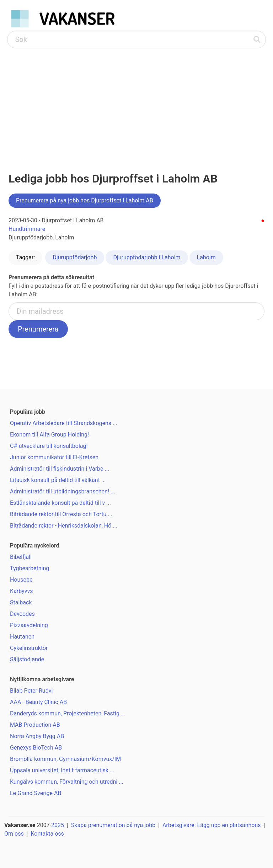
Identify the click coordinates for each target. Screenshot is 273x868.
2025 (58, 825)
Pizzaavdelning (29, 625)
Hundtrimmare (27, 229)
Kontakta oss (47, 834)
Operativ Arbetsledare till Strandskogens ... (64, 423)
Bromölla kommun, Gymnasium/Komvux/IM (65, 759)
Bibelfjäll (21, 557)
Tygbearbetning (30, 568)
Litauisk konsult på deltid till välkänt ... (58, 480)
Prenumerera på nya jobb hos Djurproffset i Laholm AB (85, 200)
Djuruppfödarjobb (75, 257)
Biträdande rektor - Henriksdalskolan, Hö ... (64, 526)
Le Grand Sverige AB (36, 793)
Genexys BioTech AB (36, 748)
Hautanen (22, 637)
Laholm (206, 257)
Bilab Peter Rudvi (31, 691)
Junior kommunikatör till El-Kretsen (54, 457)
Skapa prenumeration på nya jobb (113, 825)
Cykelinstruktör (29, 648)
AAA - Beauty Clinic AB (38, 702)
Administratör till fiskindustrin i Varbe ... (60, 469)
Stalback (21, 602)
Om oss (14, 834)
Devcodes (22, 614)
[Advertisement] (136, 102)
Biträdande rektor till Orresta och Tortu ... (61, 514)
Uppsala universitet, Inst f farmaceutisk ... (62, 770)
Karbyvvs (21, 591)
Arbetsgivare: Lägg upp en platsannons (212, 825)
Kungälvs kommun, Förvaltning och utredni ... (67, 782)
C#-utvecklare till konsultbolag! (49, 446)
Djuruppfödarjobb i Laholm (147, 257)
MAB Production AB (35, 725)
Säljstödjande (27, 659)
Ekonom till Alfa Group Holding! (49, 435)
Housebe (21, 580)
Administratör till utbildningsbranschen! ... (63, 491)
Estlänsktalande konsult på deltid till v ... (60, 503)
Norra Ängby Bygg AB (37, 736)
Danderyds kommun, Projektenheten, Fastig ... (68, 713)
